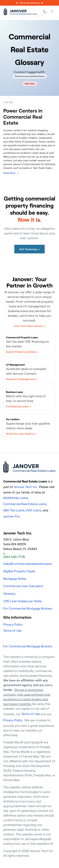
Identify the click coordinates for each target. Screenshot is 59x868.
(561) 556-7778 (14, 556)
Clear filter (30, 84)
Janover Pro (11, 516)
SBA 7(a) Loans (14, 510)
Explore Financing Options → (22, 352)
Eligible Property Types (19, 571)
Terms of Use (12, 631)
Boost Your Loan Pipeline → (21, 434)
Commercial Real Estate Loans (25, 504)
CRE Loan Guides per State (23, 601)
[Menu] (52, 11)
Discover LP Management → (22, 379)
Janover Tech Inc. (26, 487)
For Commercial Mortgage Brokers (28, 608)
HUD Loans (33, 510)
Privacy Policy (13, 624)
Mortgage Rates (15, 579)
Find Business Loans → (18, 406)
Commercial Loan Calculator (23, 586)
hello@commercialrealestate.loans (27, 564)
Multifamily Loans (16, 498)
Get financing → (29, 249)
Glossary (9, 593)
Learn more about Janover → (30, 326)
